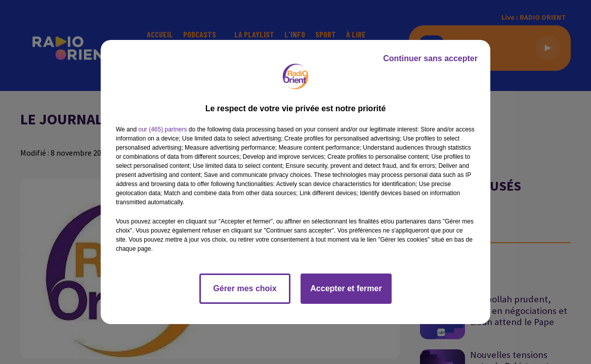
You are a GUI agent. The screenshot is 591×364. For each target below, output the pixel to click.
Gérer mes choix (245, 288)
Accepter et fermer (346, 288)
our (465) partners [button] (162, 129)
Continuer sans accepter (430, 58)
